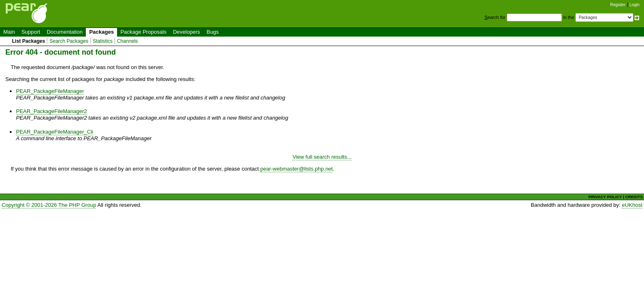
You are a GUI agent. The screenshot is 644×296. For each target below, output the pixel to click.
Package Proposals (143, 32)
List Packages (29, 41)
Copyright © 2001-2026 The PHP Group (49, 205)
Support (31, 32)
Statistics (103, 41)
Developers (186, 32)
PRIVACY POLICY (605, 197)
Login (635, 5)
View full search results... (322, 157)
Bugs (213, 32)
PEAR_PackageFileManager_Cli (55, 132)
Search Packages (69, 41)
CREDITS (634, 197)
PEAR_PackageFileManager (50, 91)
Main (9, 32)
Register (618, 5)
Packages (101, 32)
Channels (128, 41)
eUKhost (632, 205)
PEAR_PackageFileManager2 (52, 111)
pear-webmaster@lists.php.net (297, 169)
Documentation (65, 32)
